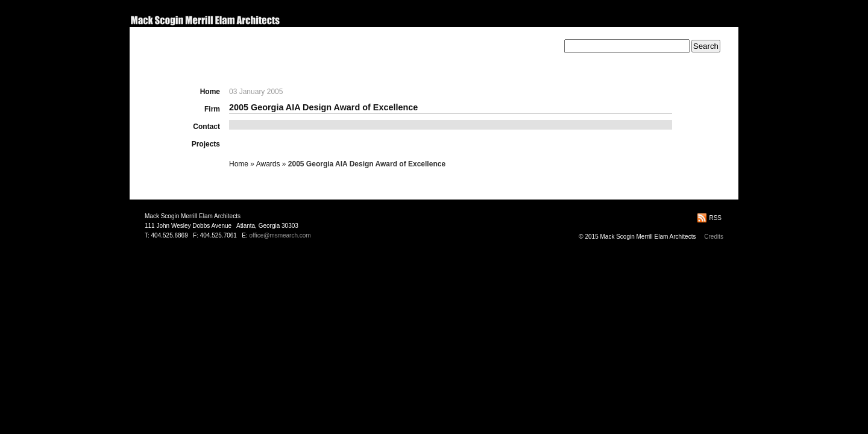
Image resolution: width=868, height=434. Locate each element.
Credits (714, 237)
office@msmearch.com (280, 235)
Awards (268, 164)
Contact (206, 127)
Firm (212, 109)
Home (210, 92)
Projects (206, 144)
